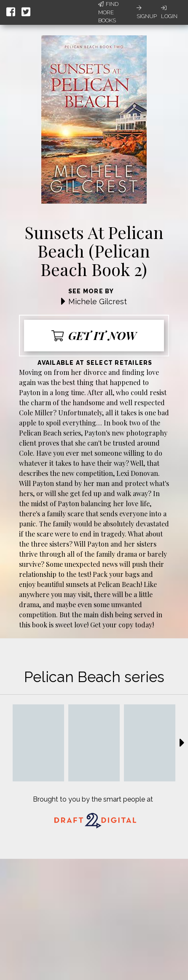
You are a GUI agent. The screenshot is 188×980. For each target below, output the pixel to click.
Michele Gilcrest (98, 301)
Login (169, 12)
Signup (147, 12)
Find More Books (108, 12)
